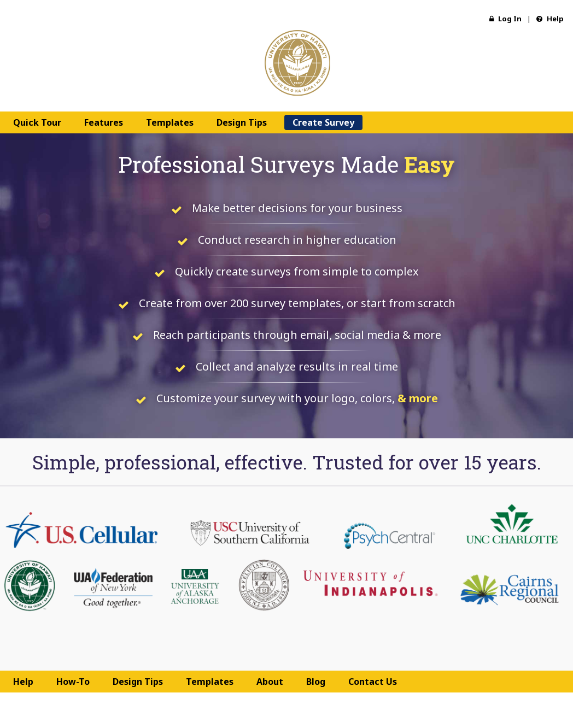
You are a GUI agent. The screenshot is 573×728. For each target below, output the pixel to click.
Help (550, 19)
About (270, 682)
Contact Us (373, 682)
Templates (170, 122)
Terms (270, 704)
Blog (316, 682)
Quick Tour (37, 122)
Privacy (301, 704)
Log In (505, 19)
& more (418, 398)
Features (104, 122)
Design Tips (242, 122)
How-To (73, 682)
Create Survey (323, 122)
